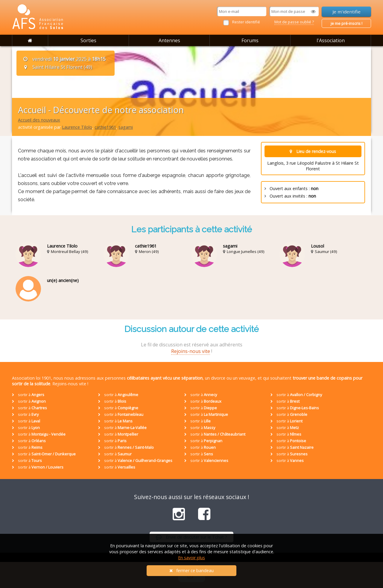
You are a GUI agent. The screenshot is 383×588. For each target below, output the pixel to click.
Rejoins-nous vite (191, 351)
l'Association (331, 40)
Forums (250, 40)
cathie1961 (105, 127)
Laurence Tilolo (77, 127)
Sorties (88, 40)
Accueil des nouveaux (39, 120)
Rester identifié (246, 22)
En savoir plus (191, 558)
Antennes (169, 40)
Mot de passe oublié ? (294, 22)
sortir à (28, 395)
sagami (126, 127)
